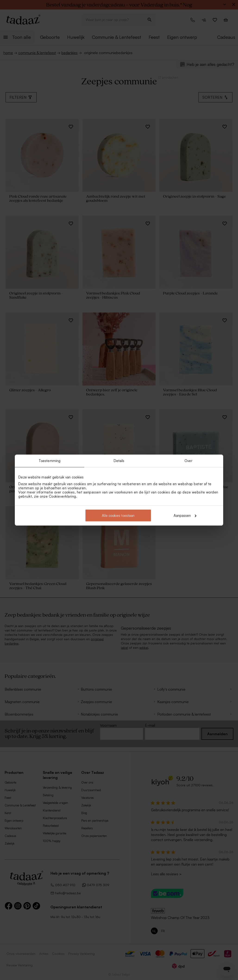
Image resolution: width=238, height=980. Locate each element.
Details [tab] (119, 461)
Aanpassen (185, 515)
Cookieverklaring (63, 496)
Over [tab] (188, 461)
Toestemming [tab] (50, 461)
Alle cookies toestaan (118, 515)
